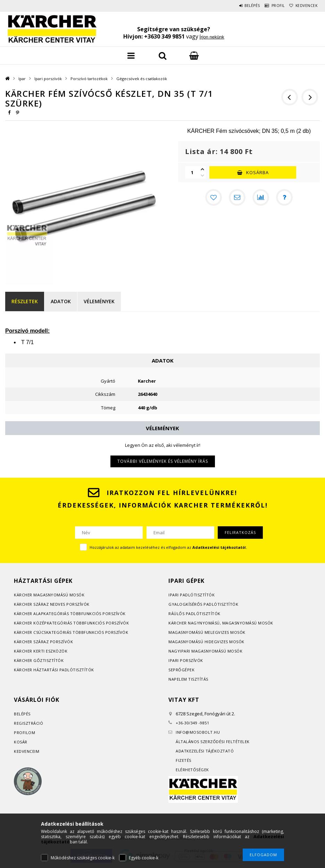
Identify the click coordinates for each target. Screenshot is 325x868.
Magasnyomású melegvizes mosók (207, 632)
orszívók (79, 604)
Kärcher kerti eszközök (41, 651)
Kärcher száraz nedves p (41, 604)
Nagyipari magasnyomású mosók (205, 651)
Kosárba (257, 172)
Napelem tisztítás (188, 679)
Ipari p (176, 595)
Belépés (238, 6)
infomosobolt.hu (198, 732)
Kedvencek (303, 6)
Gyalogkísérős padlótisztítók (203, 604)
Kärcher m (26, 595)
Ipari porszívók (48, 79)
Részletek (25, 301)
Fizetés (184, 760)
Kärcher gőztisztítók (39, 660)
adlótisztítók (199, 595)
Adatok (61, 301)
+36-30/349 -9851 (192, 723)
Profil (269, 6)
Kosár (21, 742)
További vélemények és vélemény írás (163, 461)
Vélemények (99, 301)
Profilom (24, 733)
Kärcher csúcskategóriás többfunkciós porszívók (71, 632)
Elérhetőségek (192, 770)
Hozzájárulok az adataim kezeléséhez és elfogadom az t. (168, 547)
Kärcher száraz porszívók (43, 642)
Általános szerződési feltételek (213, 742)
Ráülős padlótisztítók (194, 614)
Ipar (22, 79)
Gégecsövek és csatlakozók (142, 79)
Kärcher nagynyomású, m (197, 623)
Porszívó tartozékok (89, 79)
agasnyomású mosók (61, 595)
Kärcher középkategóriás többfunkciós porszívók (71, 623)
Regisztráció (28, 723)
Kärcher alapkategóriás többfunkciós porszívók (70, 614)
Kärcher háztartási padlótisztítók (54, 670)
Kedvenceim (27, 751)
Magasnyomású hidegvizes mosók (206, 642)
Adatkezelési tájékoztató (205, 751)
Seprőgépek (181, 670)
